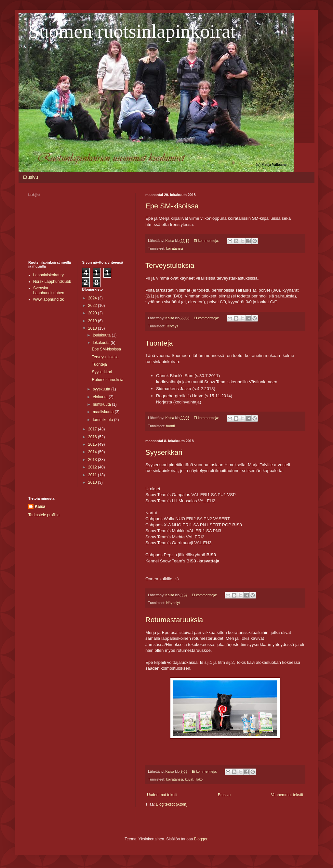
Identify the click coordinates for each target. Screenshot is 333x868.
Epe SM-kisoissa (172, 206)
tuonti (170, 426)
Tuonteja (159, 343)
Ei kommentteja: (207, 241)
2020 (93, 313)
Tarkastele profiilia (44, 515)
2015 (93, 444)
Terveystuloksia (170, 265)
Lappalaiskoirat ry (48, 275)
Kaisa (40, 506)
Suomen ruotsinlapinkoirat (132, 31)
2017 (93, 429)
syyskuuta (102, 389)
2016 (93, 437)
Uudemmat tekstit (162, 795)
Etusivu (31, 177)
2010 (93, 482)
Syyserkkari (164, 452)
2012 (93, 467)
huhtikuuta (102, 404)
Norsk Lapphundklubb (52, 282)
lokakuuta (102, 343)
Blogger (201, 839)
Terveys (172, 326)
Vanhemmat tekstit (287, 795)
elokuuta (101, 397)
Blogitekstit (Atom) (172, 804)
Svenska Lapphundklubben (49, 290)
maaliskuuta (104, 412)
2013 (93, 460)
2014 (93, 452)
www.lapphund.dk (48, 299)
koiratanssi (175, 248)
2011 (93, 475)
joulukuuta (102, 335)
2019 (93, 321)
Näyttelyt (173, 603)
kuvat (189, 779)
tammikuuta (103, 420)
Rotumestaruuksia (174, 620)
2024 (93, 298)
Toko (199, 779)
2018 (93, 328)
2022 (93, 306)
